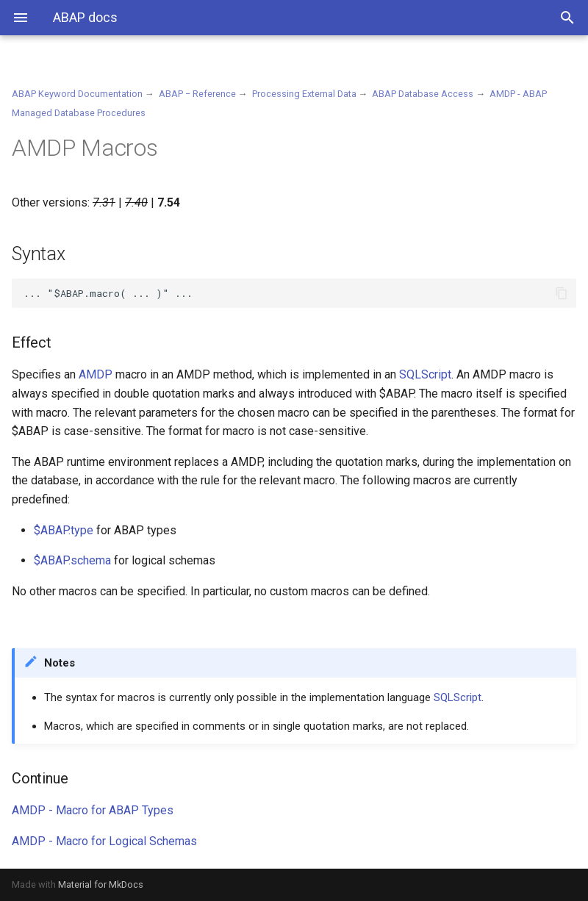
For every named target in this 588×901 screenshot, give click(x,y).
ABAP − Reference (197, 94)
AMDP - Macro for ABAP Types (93, 810)
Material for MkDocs (101, 884)
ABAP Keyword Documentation (77, 94)
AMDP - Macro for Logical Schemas (104, 841)
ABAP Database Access (423, 94)
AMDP (96, 374)
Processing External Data (304, 94)
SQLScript (425, 374)
